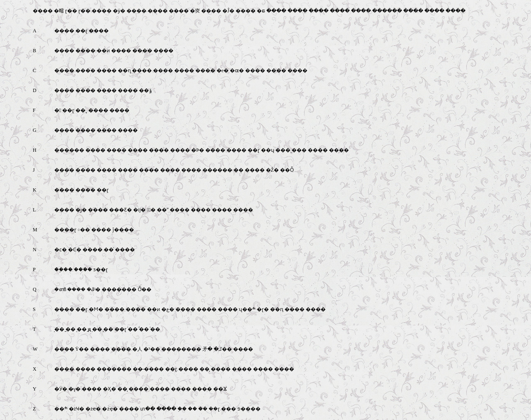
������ (387, 11)
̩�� (59, 329)
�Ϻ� (96, 309)
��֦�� (63, 269)
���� (43, 11)
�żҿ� (110, 409)
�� (239, 170)
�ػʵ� (94, 289)
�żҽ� (93, 409)
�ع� (168, 309)
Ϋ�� (82, 349)
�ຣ (261, 11)
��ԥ (277, 309)
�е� (223, 70)
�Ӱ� (61, 389)
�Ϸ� (198, 150)
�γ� (74, 389)
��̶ (138, 369)
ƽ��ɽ (101, 269)
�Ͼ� (75, 250)
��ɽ (82, 31)
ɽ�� (71, 11)
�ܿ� (203, 409)
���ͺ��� (291, 150)
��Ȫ (287, 170)
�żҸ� (77, 409)
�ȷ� (81, 210)
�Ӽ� (110, 389)
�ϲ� (61, 250)
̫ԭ (89, 329)
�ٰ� (151, 210)
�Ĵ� (228, 11)
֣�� (182, 409)
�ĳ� (140, 210)
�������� (181, 349)
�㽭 (59, 11)
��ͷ (103, 51)
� (58, 110)
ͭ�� (133, 329)
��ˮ (163, 210)
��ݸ (145, 90)
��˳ (81, 110)
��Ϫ (220, 389)
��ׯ (61, 409)
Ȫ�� (145, 289)
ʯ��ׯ (247, 309)
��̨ (205, 369)
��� (229, 409)
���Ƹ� (121, 210)
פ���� (249, 409)
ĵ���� (123, 230)
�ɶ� (237, 70)
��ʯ (268, 150)
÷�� (84, 230)
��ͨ (109, 250)
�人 (137, 349)
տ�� (148, 409)
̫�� (71, 329)
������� (119, 289)
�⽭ (207, 349)
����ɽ (65, 230)
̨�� (108, 329)
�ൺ (60, 289)
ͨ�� (155, 329)
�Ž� (272, 170)
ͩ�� (144, 329)
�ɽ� (263, 309)
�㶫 (195, 11)
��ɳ (124, 70)
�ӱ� (119, 11)
